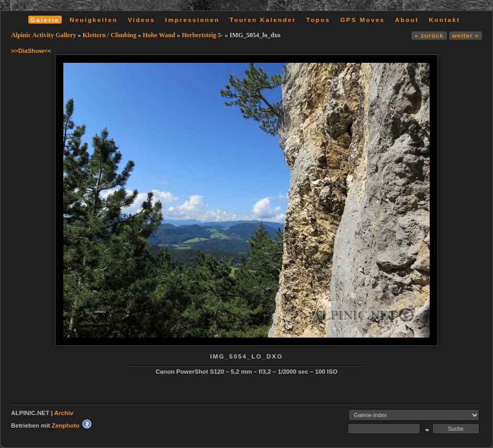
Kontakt (444, 20)
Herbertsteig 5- (202, 35)
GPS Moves (362, 20)
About (407, 20)
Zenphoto (66, 425)
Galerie (45, 20)
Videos (141, 20)
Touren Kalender (263, 20)
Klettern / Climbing (110, 35)
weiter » (466, 35)
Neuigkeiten (94, 20)
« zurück (429, 35)
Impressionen (193, 20)
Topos (318, 20)
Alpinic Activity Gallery (44, 35)
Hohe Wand (159, 35)
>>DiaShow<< (31, 51)
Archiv (64, 413)
